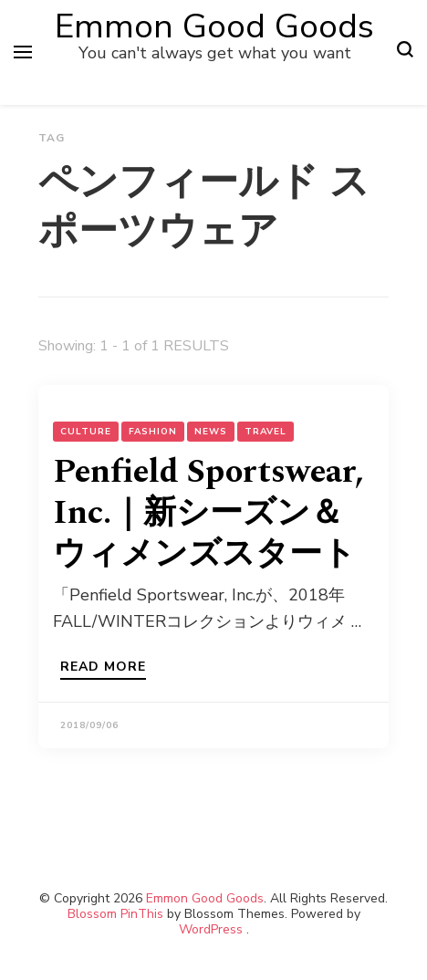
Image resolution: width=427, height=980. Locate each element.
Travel (266, 432)
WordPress (211, 929)
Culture (86, 432)
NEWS (211, 432)
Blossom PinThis (115, 914)
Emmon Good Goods (214, 26)
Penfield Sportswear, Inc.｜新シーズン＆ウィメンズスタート (208, 513)
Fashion (153, 432)
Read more (103, 668)
